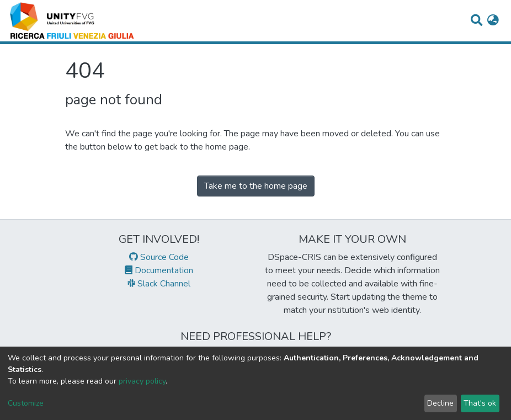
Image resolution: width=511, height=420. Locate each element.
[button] (493, 21)
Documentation (159, 270)
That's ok (480, 403)
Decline (440, 403)
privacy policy (142, 381)
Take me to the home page (256, 186)
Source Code (159, 257)
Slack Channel (159, 284)
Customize (26, 403)
